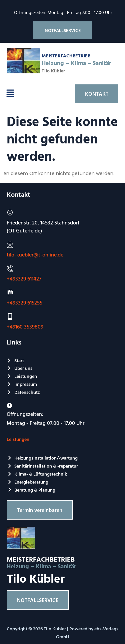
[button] (10, 94)
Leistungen (18, 439)
